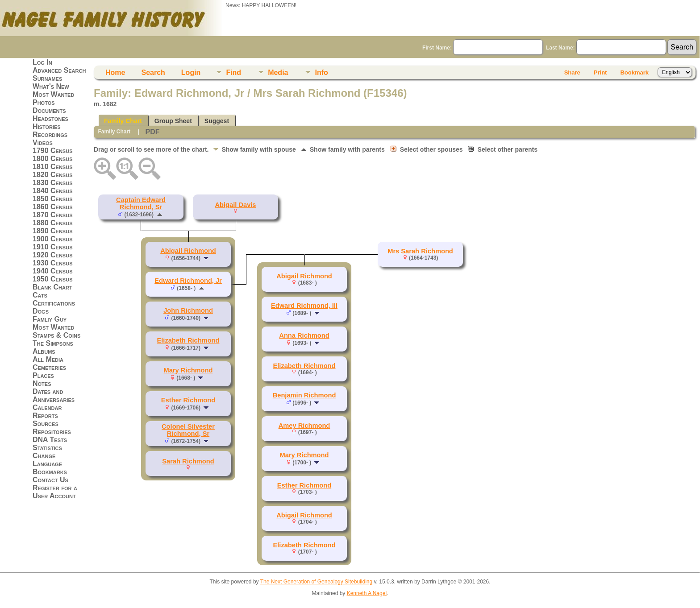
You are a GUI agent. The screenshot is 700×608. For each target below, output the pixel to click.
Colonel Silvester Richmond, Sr (188, 430)
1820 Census (53, 175)
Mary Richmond (188, 370)
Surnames (47, 78)
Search (153, 72)
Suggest (217, 121)
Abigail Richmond (188, 251)
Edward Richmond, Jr (188, 281)
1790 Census (53, 151)
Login (191, 72)
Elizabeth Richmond (188, 340)
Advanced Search (59, 70)
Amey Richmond (304, 426)
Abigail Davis (235, 205)
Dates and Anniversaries (54, 395)
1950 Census (53, 279)
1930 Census (53, 263)
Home (115, 72)
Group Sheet (173, 121)
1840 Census (53, 191)
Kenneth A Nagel (367, 593)
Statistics (47, 448)
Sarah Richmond (188, 461)
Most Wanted (53, 94)
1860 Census (53, 207)
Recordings (50, 134)
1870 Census (53, 215)
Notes (42, 383)
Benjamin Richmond (304, 395)
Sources (46, 424)
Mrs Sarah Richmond (420, 251)
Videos (43, 143)
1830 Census (53, 183)
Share (572, 72)
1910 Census (53, 247)
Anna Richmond (304, 335)
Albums (44, 351)
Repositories (52, 432)
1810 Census (53, 167)
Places (43, 375)
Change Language (47, 460)
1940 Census (53, 271)
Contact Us (50, 480)
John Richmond (188, 310)
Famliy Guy (50, 319)
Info (321, 72)
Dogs (41, 311)
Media (278, 72)
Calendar (47, 407)
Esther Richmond (188, 400)
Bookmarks (50, 472)
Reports (45, 416)
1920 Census (53, 255)
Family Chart (123, 121)
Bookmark (634, 72)
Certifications (54, 303)
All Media (48, 359)
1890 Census (53, 231)
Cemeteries (49, 367)
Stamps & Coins (56, 335)
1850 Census (53, 199)
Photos (44, 102)
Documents (49, 110)
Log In (42, 62)
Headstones (50, 118)
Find (233, 72)
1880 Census (53, 223)
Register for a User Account (55, 492)
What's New (51, 86)
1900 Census (53, 239)
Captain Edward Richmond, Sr (141, 203)
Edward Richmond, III (304, 306)
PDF (152, 132)
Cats (40, 295)
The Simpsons (53, 343)
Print (600, 72)
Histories (47, 126)
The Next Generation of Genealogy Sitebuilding (317, 582)
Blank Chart (52, 287)
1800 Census (53, 159)
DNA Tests (50, 440)
